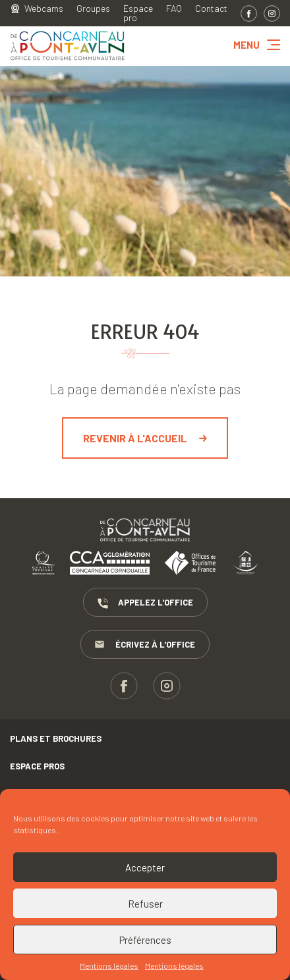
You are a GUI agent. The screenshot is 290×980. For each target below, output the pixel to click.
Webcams (44, 9)
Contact (211, 9)
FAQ (174, 9)
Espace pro (138, 13)
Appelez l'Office (145, 603)
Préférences (145, 940)
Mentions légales (109, 966)
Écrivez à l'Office (145, 645)
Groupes (93, 9)
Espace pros (37, 766)
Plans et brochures (56, 738)
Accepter (145, 867)
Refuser (145, 904)
